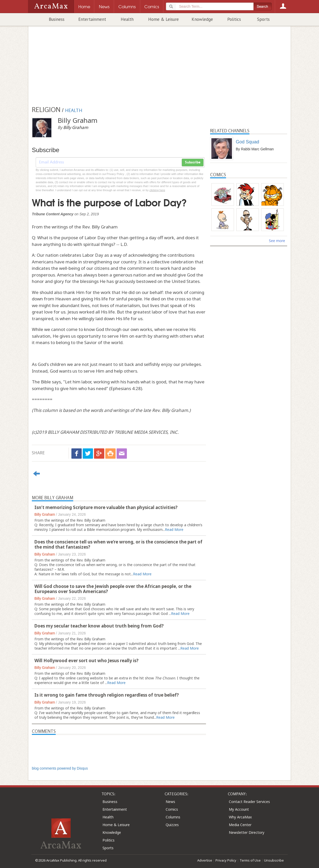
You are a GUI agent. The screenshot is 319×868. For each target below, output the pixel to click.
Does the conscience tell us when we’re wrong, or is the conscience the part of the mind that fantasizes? (118, 544)
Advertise (205, 860)
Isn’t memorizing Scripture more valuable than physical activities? (106, 507)
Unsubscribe (274, 860)
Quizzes (172, 825)
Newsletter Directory (247, 832)
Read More (174, 529)
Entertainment (92, 19)
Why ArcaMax (240, 817)
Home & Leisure (163, 19)
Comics (172, 809)
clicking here (157, 190)
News (170, 802)
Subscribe (193, 162)
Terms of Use (250, 860)
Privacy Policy (226, 860)
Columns (173, 817)
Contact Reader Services (249, 802)
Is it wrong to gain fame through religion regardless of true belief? (107, 695)
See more (277, 241)
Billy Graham (45, 514)
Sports (263, 19)
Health (127, 19)
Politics (234, 19)
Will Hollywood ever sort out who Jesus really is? (86, 661)
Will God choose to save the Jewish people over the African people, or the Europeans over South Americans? (113, 589)
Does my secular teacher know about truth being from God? (99, 626)
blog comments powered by (60, 768)
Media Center (240, 825)
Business (57, 19)
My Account (239, 809)
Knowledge (202, 19)
